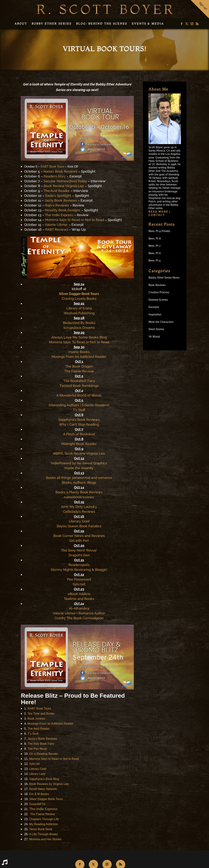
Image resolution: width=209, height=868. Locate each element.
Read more (159, 212)
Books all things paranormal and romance (79, 478)
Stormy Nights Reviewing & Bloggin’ (79, 570)
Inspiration (155, 314)
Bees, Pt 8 (155, 239)
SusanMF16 (37, 804)
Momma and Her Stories (45, 839)
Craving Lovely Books (79, 299)
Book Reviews (157, 285)
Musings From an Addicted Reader (50, 724)
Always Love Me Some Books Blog (79, 337)
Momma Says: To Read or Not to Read (79, 342)
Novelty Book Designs (63, 210)
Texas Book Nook (41, 829)
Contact (157, 215)
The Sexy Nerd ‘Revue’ (79, 550)
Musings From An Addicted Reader (79, 357)
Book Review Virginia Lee (64, 186)
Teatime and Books (79, 599)
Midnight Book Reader (79, 444)
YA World (154, 337)
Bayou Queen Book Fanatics (79, 526)
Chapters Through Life (44, 819)
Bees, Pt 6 (155, 253)
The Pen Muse (37, 749)
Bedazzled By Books (79, 323)
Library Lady (37, 774)
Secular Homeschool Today (65, 181)
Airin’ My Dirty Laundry (79, 507)
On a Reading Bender (44, 754)
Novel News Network (43, 789)
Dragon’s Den (79, 555)
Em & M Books (39, 794)
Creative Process (159, 292)
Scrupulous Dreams (79, 328)
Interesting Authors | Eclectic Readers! (79, 405)
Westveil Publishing (79, 313)
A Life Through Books (43, 834)
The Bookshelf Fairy (79, 381)
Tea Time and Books (41, 714)
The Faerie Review (79, 371)
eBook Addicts (79, 594)
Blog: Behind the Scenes (102, 24)
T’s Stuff (79, 410)
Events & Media (148, 24)
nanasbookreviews (79, 497)
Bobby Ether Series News (164, 278)
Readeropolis (79, 565)
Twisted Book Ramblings (79, 386)
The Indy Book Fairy (41, 744)
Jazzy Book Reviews (61, 200)
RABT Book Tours (52, 167)
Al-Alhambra (79, 608)
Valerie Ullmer (56, 225)
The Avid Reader (57, 191)
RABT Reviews (57, 229)
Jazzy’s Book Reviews (42, 739)
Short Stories (156, 329)
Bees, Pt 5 (155, 260)
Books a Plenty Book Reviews (79, 492)
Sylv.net (79, 584)
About (21, 24)
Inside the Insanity (79, 468)
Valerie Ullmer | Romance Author (79, 613)
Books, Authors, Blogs (79, 483)
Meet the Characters (161, 322)
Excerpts (154, 307)
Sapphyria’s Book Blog (44, 779)
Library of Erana (79, 308)
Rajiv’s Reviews (57, 205)
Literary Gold (79, 521)
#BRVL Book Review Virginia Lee (79, 453)
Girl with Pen (79, 541)
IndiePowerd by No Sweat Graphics (79, 463)
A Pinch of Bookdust (79, 434)
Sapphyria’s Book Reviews (79, 420)
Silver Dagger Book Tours (79, 294)
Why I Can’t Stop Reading (79, 424)
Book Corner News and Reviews (79, 536)
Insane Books (79, 352)
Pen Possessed (79, 579)
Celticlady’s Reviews (79, 512)
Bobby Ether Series (52, 24)
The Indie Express (59, 215)
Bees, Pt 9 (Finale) (159, 231)
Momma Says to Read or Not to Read (75, 220)
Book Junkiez (36, 719)
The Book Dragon (79, 366)
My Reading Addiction (44, 824)
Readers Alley (55, 176)
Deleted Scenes (158, 300)
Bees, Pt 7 (154, 246)
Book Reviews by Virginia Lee (49, 784)
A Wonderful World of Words (79, 395)
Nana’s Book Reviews (60, 171)
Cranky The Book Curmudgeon (79, 618)
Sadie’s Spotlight (58, 196)
